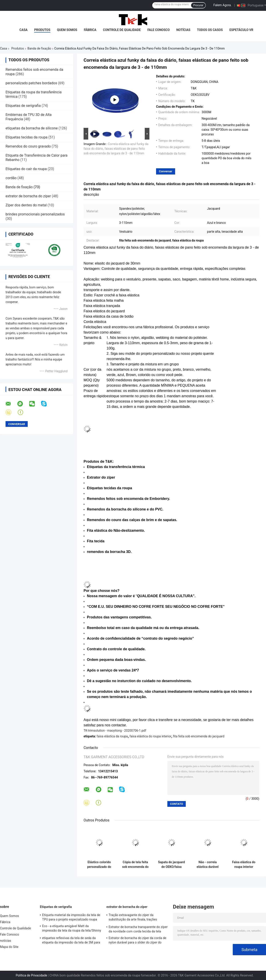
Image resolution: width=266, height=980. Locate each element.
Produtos (42, 30)
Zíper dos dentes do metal (26, 205)
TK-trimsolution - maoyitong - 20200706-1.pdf (115, 731)
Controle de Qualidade (122, 30)
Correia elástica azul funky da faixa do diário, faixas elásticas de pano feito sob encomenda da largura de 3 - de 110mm (116, 149)
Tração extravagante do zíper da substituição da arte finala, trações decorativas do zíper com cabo (133, 918)
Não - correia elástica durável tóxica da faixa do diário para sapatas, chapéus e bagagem (208, 865)
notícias (183, 30)
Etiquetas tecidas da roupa (26, 137)
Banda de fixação (39, 48)
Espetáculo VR (241, 30)
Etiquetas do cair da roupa (26, 169)
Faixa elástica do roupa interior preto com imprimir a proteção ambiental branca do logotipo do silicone (244, 865)
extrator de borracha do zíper (28, 196)
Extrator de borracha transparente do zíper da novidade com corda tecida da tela (138, 929)
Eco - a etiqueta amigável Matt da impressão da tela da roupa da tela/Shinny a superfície (72, 929)
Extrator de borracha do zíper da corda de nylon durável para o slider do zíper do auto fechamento (137, 941)
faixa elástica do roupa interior (150, 736)
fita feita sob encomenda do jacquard (199, 736)
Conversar (166, 171)
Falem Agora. (222, 5)
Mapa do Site (9, 947)
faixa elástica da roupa (112, 736)
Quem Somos (67, 30)
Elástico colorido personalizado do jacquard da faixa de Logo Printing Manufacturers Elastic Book (99, 865)
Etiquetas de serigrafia (23, 106)
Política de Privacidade (31, 975)
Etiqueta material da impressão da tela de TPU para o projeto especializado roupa (71, 917)
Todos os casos (210, 30)
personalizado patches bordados (31, 83)
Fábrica (90, 30)
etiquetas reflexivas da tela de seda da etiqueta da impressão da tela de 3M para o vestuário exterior (71, 941)
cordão (11, 178)
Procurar (198, 5)
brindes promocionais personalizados (35, 214)
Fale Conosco (159, 30)
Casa (24, 30)
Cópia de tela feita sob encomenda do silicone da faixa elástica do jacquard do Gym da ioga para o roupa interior (135, 865)
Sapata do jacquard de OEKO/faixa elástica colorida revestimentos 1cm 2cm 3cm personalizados (171, 865)
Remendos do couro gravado (28, 146)
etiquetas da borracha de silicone (32, 128)
